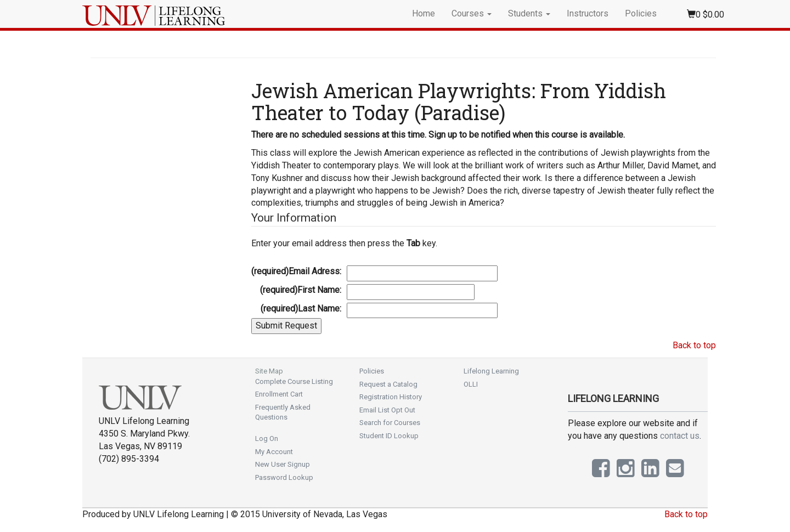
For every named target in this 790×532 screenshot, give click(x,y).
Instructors (588, 13)
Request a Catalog (388, 384)
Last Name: (301, 309)
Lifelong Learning (491, 371)
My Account (274, 452)
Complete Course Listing (294, 381)
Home (424, 13)
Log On (267, 438)
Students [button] (529, 13)
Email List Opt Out (387, 410)
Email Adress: (296, 271)
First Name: (301, 290)
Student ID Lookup (389, 436)
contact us (680, 436)
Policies (641, 13)
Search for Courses (390, 423)
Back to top (694, 345)
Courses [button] (472, 13)
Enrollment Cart (279, 394)
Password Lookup (284, 477)
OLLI (471, 384)
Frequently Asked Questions (283, 412)
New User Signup (283, 464)
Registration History (391, 397)
